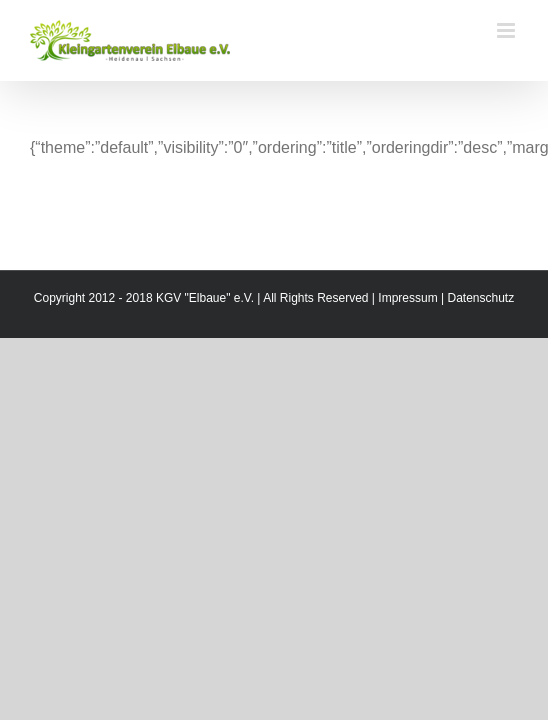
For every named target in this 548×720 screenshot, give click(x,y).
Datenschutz (480, 348)
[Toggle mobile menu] (507, 30)
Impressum (407, 348)
